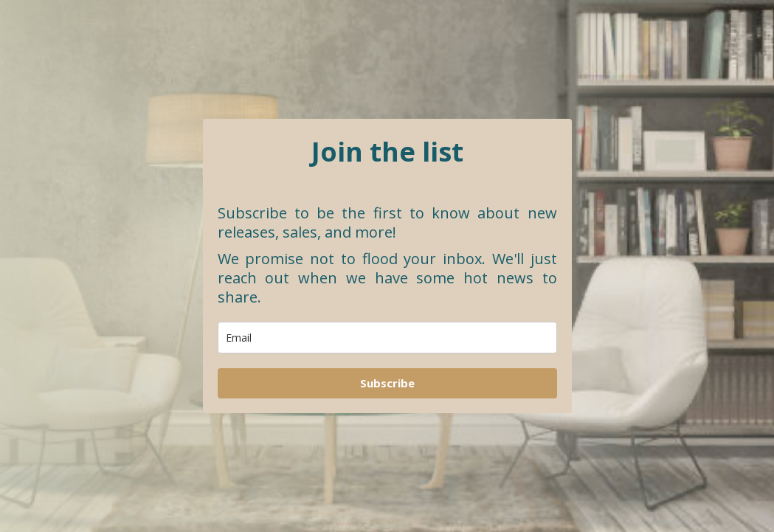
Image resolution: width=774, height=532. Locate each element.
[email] (387, 338)
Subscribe (387, 383)
